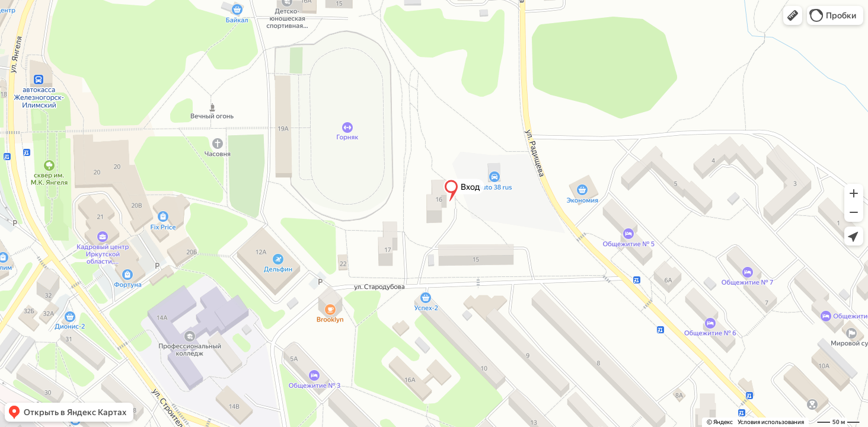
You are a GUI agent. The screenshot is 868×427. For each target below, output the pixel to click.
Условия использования (771, 422)
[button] (793, 15)
